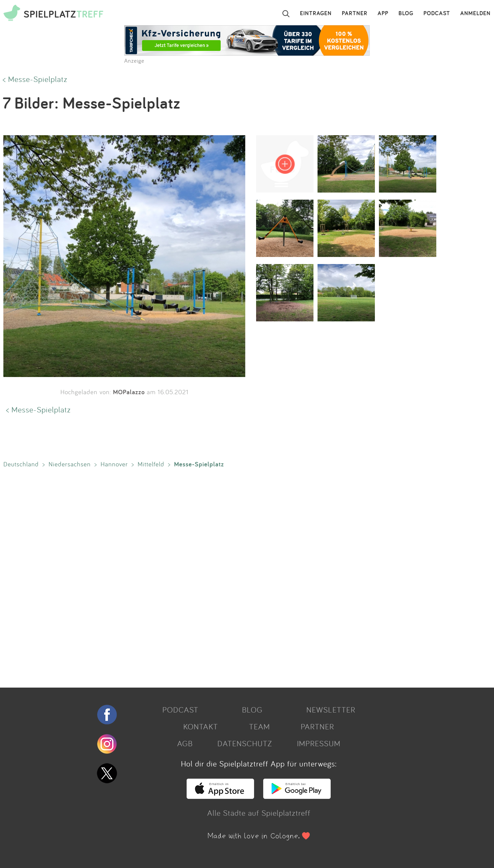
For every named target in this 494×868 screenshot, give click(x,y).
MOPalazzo (129, 392)
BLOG (406, 13)
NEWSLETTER (331, 710)
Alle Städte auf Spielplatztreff (259, 813)
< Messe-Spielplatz (35, 79)
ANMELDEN (475, 13)
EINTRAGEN (316, 13)
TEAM (259, 726)
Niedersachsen (70, 464)
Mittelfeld (151, 464)
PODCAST (437, 13)
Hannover (114, 464)
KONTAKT (201, 726)
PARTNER (355, 13)
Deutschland (21, 464)
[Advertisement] (202, 576)
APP (383, 13)
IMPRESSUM (319, 743)
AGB (185, 743)
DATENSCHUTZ (245, 743)
